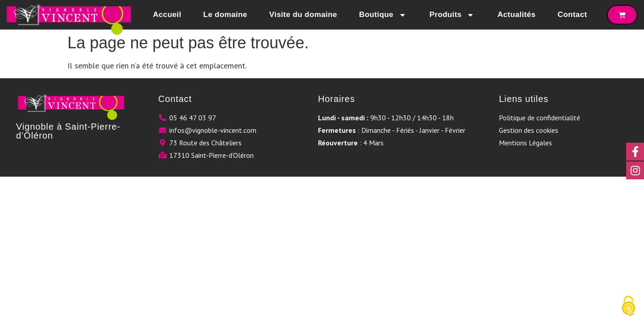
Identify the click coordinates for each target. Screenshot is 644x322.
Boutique (383, 15)
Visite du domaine (303, 15)
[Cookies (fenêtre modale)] (628, 307)
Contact (573, 15)
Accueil (167, 15)
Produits (452, 15)
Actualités (516, 15)
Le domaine (225, 15)
